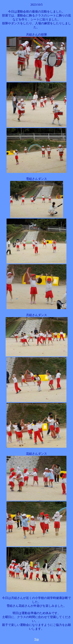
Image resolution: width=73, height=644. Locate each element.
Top (37, 639)
